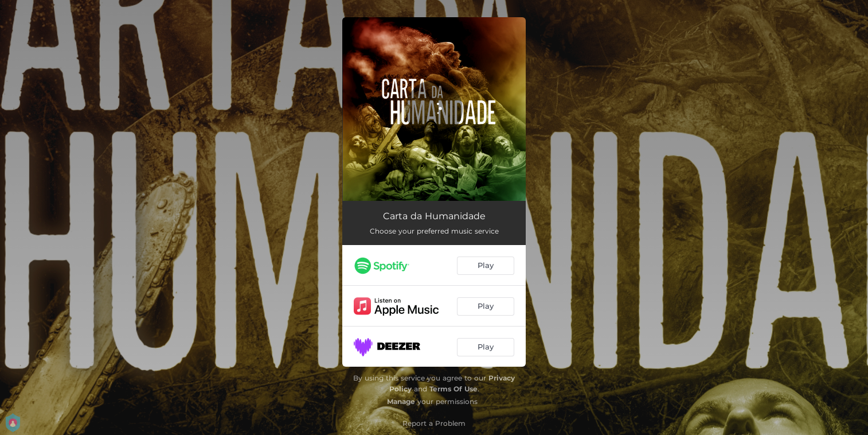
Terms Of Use (453, 389)
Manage (401, 401)
